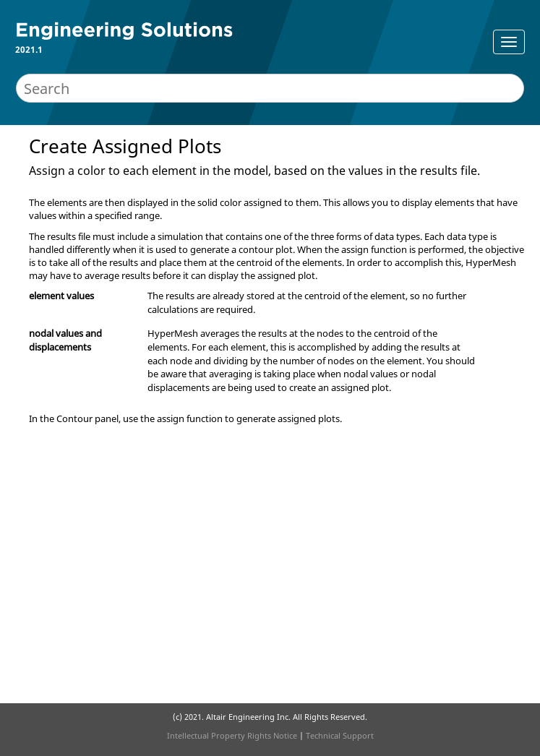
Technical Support (340, 735)
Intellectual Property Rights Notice (232, 735)
